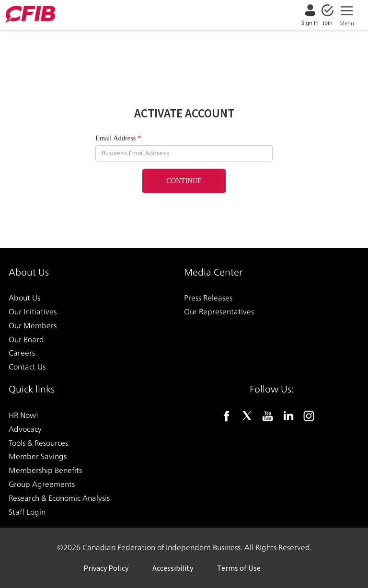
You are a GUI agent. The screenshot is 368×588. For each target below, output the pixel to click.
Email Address (115, 138)
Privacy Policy (106, 568)
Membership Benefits (45, 470)
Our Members (33, 325)
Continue (184, 181)
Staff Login (27, 512)
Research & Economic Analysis (59, 498)
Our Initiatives (33, 311)
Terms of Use (239, 568)
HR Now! (23, 415)
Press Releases (208, 298)
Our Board (26, 339)
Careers (22, 353)
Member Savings (38, 456)
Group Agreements (42, 484)
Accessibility (173, 568)
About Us (24, 298)
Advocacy (25, 429)
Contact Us (27, 367)
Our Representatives (219, 311)
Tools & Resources (38, 443)
